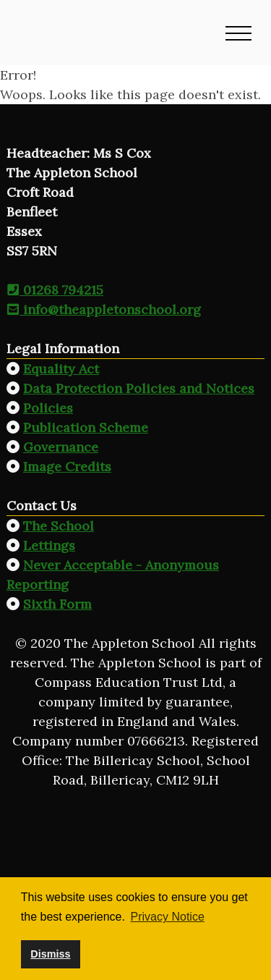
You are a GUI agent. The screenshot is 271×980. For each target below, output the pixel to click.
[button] (238, 33)
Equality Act (61, 369)
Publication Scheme (86, 427)
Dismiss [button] (50, 954)
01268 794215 (55, 290)
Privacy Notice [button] (168, 917)
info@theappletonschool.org (104, 309)
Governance (61, 447)
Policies (48, 408)
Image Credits (67, 466)
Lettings (49, 545)
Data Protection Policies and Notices (139, 388)
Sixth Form (57, 604)
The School (59, 526)
